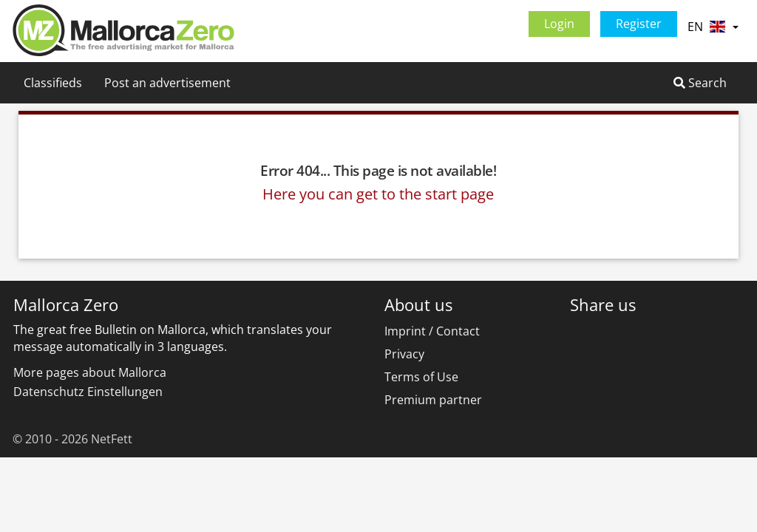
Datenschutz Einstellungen (88, 392)
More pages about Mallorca (90, 372)
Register (639, 24)
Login (559, 24)
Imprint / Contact (432, 331)
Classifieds (53, 83)
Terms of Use (421, 377)
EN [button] (713, 27)
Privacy (404, 354)
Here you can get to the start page (378, 194)
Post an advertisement (167, 83)
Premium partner (433, 400)
